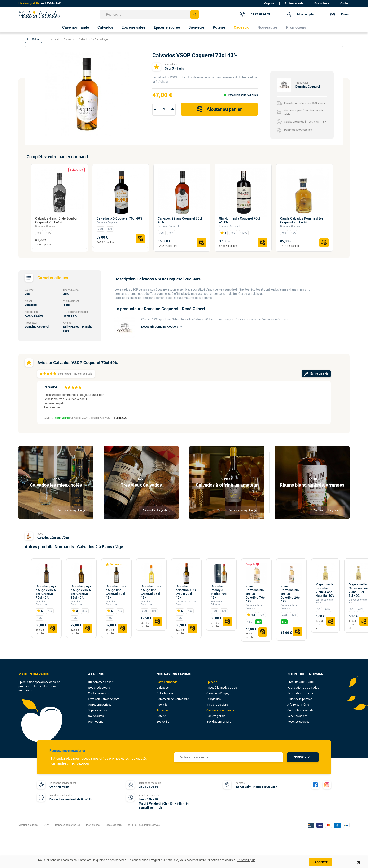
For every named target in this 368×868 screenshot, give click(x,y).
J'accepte (320, 862)
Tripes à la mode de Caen (222, 688)
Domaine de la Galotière (254, 607)
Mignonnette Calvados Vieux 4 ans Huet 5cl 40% (325, 590)
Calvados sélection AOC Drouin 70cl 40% (186, 592)
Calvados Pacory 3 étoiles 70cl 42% (219, 592)
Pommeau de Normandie (173, 699)
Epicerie (212, 682)
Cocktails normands (300, 710)
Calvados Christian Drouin (186, 603)
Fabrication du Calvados (303, 688)
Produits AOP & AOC (301, 682)
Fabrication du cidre (300, 693)
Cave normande (167, 682)
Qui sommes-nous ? (101, 682)
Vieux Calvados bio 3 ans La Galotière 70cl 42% (256, 594)
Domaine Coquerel (46, 226)
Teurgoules (214, 699)
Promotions (96, 722)
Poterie (161, 716)
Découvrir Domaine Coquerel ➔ (162, 327)
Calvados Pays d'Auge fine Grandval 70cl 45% (116, 592)
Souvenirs (163, 722)
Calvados (163, 688)
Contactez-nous (98, 693)
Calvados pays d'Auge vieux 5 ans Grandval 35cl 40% (81, 592)
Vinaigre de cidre (217, 705)
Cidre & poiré (165, 693)
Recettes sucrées (298, 722)
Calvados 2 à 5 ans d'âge (53, 538)
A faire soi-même (298, 705)
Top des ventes (98, 710)
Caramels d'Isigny (218, 693)
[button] (34, 39)
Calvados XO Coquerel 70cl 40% (119, 218)
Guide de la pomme (300, 699)
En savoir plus (246, 860)
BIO (259, 622)
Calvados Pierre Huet (325, 601)
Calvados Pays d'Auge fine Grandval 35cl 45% (151, 592)
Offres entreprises (100, 705)
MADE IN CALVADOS (34, 674)
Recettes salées (297, 716)
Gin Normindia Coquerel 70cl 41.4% (239, 220)
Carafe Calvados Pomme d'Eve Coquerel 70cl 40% (302, 220)
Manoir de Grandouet (42, 603)
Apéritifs (162, 705)
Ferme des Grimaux (216, 603)
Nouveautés (96, 716)
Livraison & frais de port (103, 699)
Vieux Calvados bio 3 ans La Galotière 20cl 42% (291, 594)
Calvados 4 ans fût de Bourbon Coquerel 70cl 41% (57, 220)
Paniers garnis (216, 716)
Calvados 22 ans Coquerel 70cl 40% (180, 220)
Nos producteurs (99, 688)
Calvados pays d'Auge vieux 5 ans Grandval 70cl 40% (46, 592)
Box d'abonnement (219, 722)
